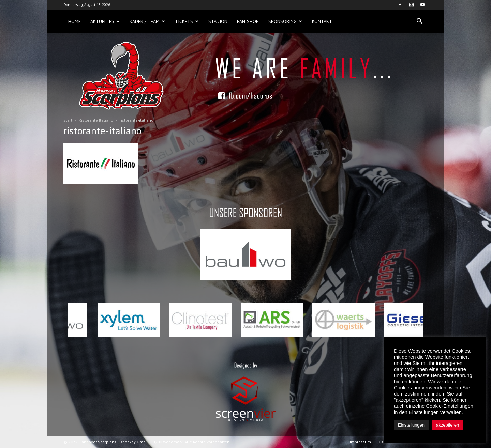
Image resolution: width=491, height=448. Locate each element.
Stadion (218, 21)
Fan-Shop (248, 21)
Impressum (360, 442)
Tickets (187, 21)
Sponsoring (285, 21)
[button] (419, 21)
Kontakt (322, 21)
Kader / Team (147, 21)
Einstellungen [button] (411, 425)
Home (75, 21)
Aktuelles (105, 21)
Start (68, 120)
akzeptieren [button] (448, 425)
